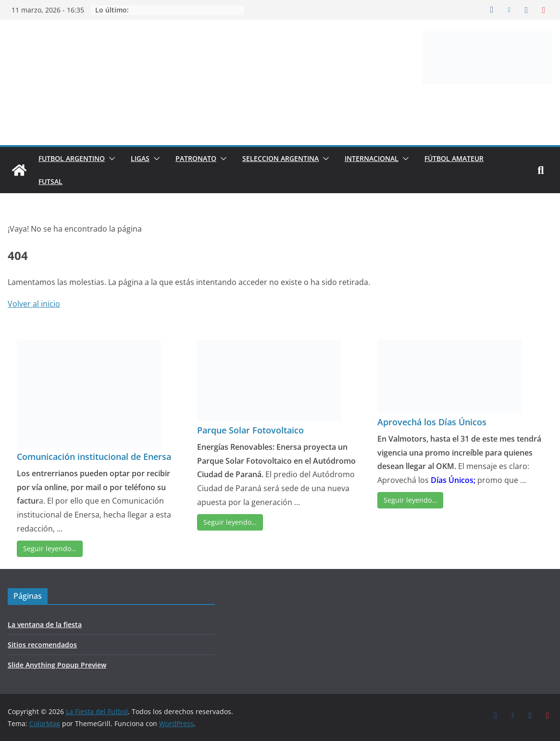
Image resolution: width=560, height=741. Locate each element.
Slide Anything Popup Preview (57, 665)
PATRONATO (196, 158)
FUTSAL (50, 181)
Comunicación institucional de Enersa (94, 457)
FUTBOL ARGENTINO (72, 158)
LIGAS (140, 158)
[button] (110, 159)
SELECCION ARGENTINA (280, 158)
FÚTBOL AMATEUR (454, 158)
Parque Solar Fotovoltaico (250, 430)
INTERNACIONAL (372, 158)
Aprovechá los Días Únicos (432, 422)
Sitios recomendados (42, 645)
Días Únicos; (453, 480)
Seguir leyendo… (50, 549)
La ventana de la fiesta (45, 624)
